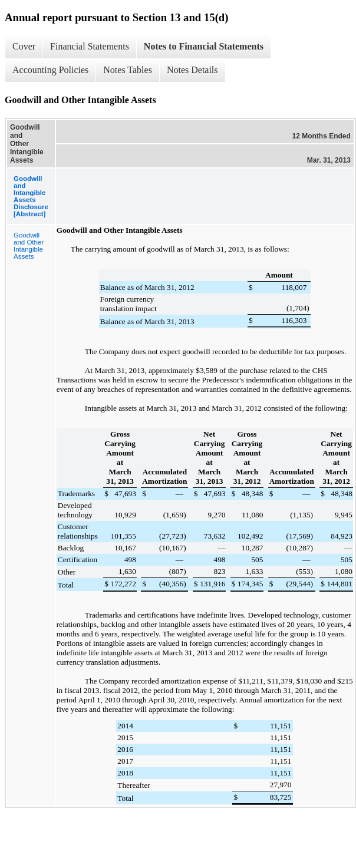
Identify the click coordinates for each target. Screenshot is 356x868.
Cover (24, 46)
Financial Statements (90, 46)
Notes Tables (128, 70)
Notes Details (192, 70)
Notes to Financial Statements (204, 46)
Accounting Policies (50, 70)
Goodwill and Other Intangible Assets (29, 246)
